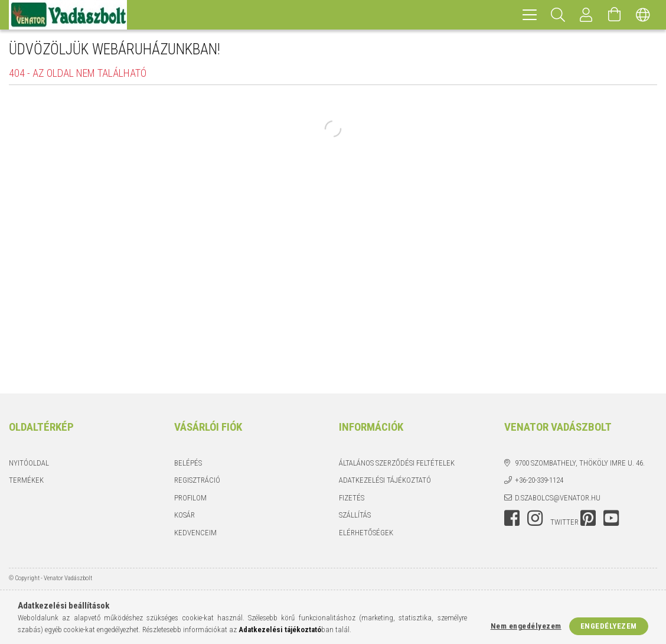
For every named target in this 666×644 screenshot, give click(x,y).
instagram (535, 518)
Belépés (188, 463)
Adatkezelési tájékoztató (385, 480)
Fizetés (352, 498)
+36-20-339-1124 (539, 480)
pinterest (588, 518)
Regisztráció (197, 480)
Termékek (26, 480)
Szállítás (355, 515)
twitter (564, 522)
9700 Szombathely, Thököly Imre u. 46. (580, 463)
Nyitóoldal (29, 463)
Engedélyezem (609, 626)
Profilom (190, 498)
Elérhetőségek (366, 533)
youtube (611, 518)
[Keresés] (558, 15)
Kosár (185, 515)
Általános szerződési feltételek (397, 463)
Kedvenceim (195, 533)
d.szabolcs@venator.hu (558, 498)
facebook (512, 518)
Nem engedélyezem (526, 626)
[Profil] (586, 15)
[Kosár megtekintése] (615, 15)
